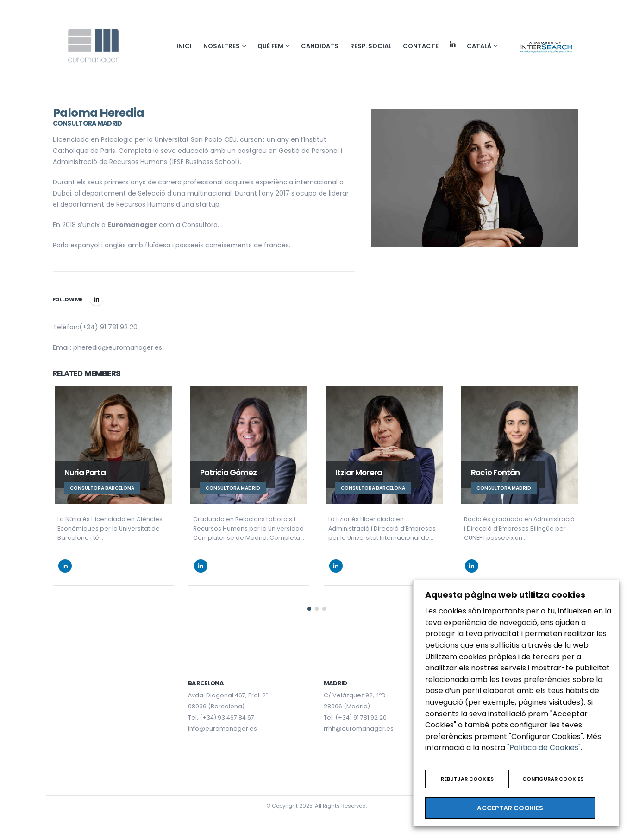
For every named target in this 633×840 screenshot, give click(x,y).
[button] (309, 605)
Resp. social (371, 46)
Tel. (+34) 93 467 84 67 (221, 714)
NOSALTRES (222, 46)
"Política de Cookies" (544, 748)
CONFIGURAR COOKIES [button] (553, 779)
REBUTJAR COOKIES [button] (467, 779)
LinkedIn (96, 299)
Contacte (421, 46)
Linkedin (453, 45)
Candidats (320, 46)
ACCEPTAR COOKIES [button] (510, 808)
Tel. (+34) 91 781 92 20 (355, 714)
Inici (184, 46)
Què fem (270, 46)
